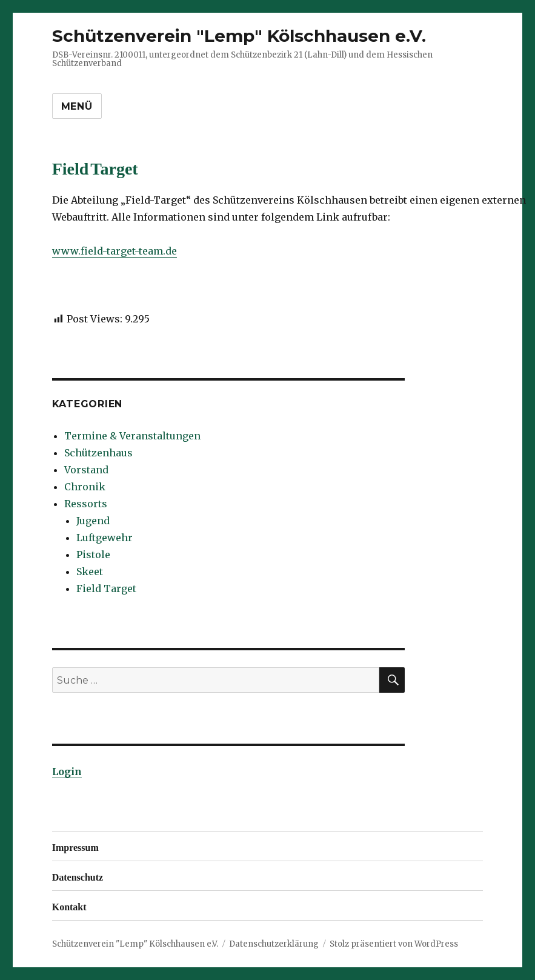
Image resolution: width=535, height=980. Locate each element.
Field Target (106, 588)
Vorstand (86, 470)
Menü (77, 106)
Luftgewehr (105, 538)
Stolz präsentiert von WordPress (394, 944)
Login (67, 772)
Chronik (85, 487)
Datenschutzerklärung (274, 944)
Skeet (90, 572)
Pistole (93, 555)
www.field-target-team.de (115, 251)
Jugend (93, 521)
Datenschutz (78, 876)
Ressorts (86, 504)
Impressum (75, 846)
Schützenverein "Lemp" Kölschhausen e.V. (239, 36)
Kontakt (69, 905)
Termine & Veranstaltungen (132, 436)
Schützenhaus (98, 453)
